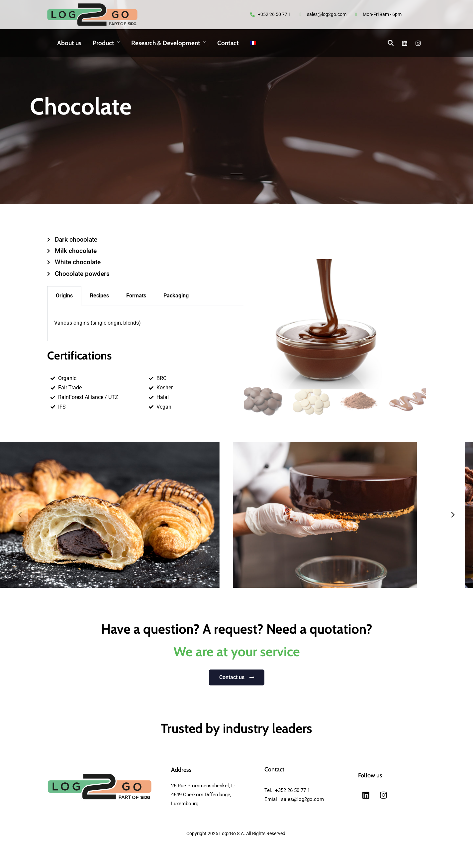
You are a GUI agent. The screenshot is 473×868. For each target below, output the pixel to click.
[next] (452, 515)
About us (69, 43)
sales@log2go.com (302, 799)
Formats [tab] (136, 296)
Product (103, 43)
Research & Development (166, 43)
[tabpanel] (146, 323)
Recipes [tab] (99, 296)
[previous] (21, 515)
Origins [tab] (64, 296)
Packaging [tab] (176, 296)
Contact (228, 43)
